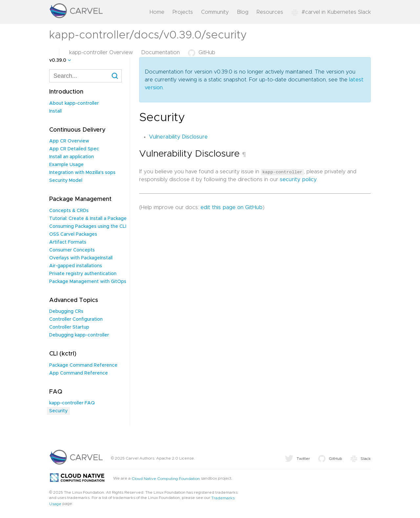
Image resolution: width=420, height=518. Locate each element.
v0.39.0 (58, 60)
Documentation (160, 53)
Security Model (66, 181)
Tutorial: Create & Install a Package (88, 219)
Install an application (72, 157)
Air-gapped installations (76, 266)
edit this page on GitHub (231, 207)
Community (215, 12)
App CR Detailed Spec (74, 149)
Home (157, 12)
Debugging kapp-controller (79, 335)
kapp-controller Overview (101, 53)
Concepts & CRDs (69, 211)
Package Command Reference (83, 365)
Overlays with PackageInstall (81, 258)
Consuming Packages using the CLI (88, 227)
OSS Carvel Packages (73, 234)
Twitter (297, 459)
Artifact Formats (68, 242)
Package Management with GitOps (88, 282)
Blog (243, 12)
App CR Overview (69, 141)
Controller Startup (69, 327)
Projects (183, 12)
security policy (298, 180)
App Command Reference (79, 373)
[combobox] (85, 76)
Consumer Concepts (72, 250)
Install (55, 111)
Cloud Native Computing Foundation (166, 479)
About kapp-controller (74, 103)
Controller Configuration (76, 319)
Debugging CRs (66, 312)
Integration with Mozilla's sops (82, 173)
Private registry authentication (83, 274)
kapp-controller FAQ (72, 403)
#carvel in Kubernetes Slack (331, 12)
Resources (270, 12)
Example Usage (66, 165)
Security (58, 411)
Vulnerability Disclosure (178, 137)
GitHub (202, 53)
